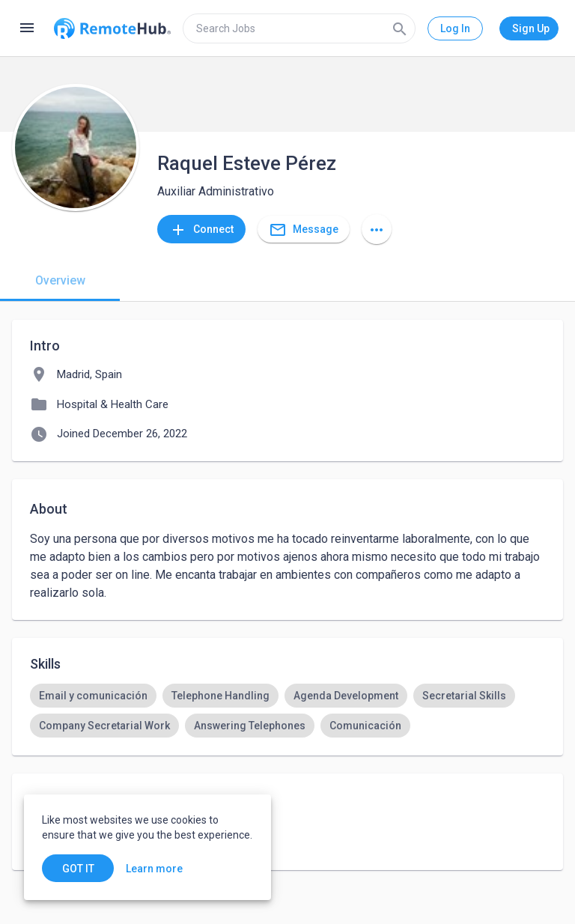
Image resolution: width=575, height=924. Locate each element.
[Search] (400, 28)
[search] (299, 28)
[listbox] (287, 711)
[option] (93, 696)
